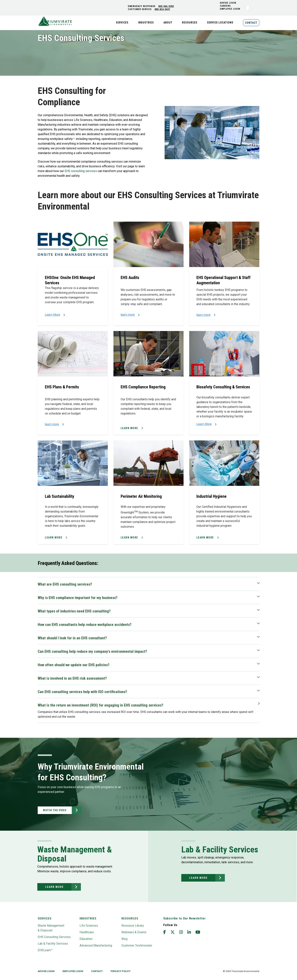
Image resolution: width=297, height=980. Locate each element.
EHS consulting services (81, 171)
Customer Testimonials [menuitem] (137, 945)
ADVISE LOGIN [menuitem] (228, 3)
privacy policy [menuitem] (121, 971)
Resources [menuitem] (190, 23)
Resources (130, 918)
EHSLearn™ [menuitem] (45, 950)
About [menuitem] (168, 23)
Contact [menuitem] (251, 23)
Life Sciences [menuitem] (89, 926)
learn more (54, 887)
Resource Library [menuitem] (133, 926)
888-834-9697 (162, 9)
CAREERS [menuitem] (225, 6)
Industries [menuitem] (146, 23)
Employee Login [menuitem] (230, 9)
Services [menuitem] (122, 23)
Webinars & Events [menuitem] (134, 932)
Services (45, 918)
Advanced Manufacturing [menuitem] (96, 945)
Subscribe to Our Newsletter (184, 918)
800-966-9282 (166, 6)
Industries (88, 918)
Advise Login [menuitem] (46, 971)
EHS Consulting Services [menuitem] (54, 937)
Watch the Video (55, 810)
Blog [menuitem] (124, 939)
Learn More (129, 428)
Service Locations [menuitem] (220, 23)
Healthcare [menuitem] (87, 932)
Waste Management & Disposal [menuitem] (51, 928)
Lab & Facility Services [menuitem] (53, 944)
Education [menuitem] (86, 939)
